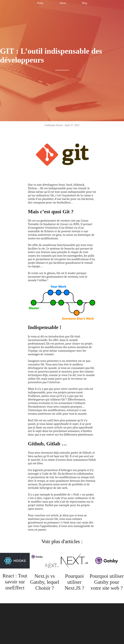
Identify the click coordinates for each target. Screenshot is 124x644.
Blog (85, 3)
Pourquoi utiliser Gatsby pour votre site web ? (107, 582)
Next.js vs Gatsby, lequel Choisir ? (45, 582)
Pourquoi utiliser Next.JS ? (74, 582)
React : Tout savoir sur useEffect (15, 582)
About (63, 3)
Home (40, 3)
